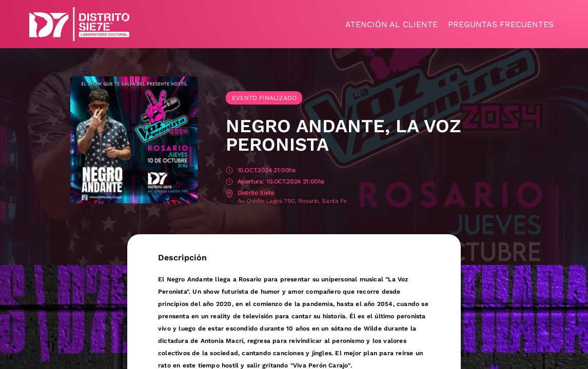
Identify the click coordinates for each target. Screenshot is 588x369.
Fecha (229, 171)
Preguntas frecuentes (501, 24)
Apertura (229, 182)
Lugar (229, 193)
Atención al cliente (391, 24)
